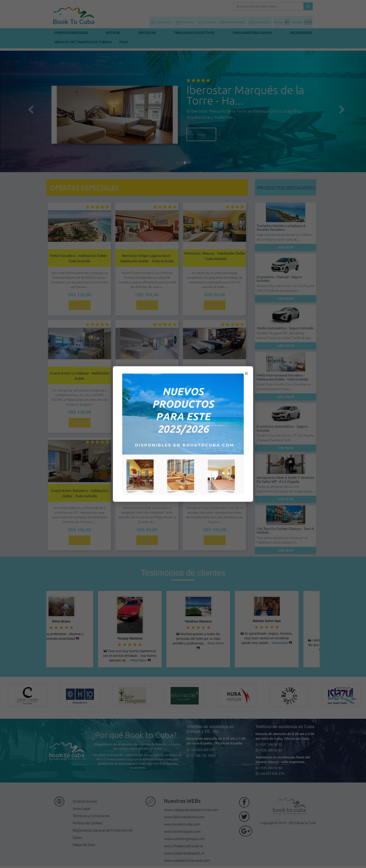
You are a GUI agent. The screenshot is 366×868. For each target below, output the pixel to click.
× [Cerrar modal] (246, 373)
